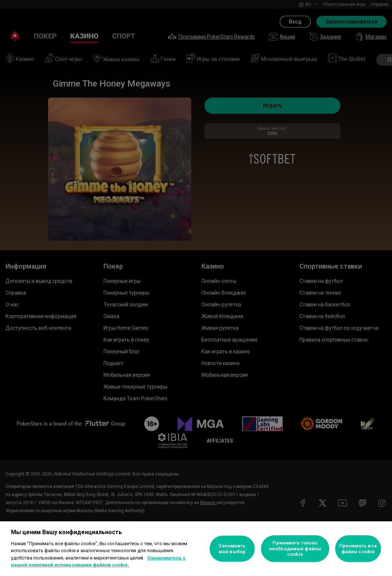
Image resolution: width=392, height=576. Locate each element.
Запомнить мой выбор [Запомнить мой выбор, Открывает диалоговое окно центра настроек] (232, 549)
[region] (196, 549)
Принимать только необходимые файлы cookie (295, 548)
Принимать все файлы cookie (358, 549)
